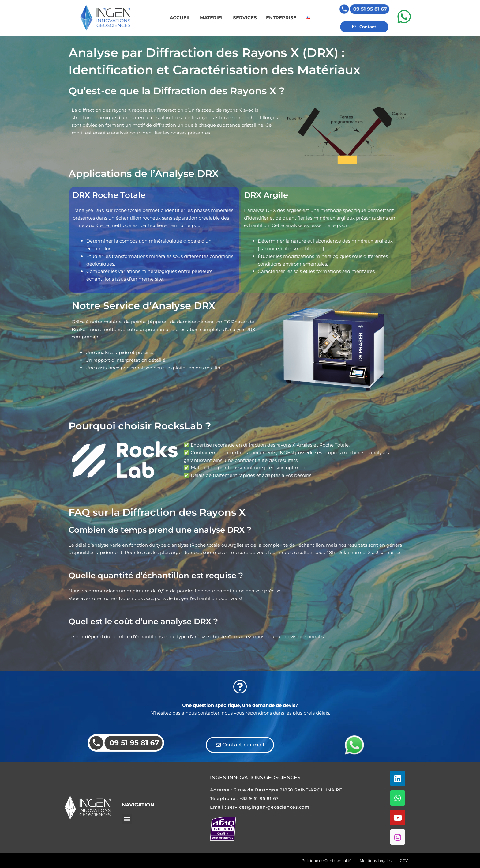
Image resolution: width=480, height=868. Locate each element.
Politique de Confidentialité (326, 860)
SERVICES (245, 18)
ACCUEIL (180, 18)
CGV (404, 860)
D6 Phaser (235, 322)
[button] (127, 819)
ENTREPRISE (281, 18)
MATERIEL (212, 18)
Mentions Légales (376, 860)
